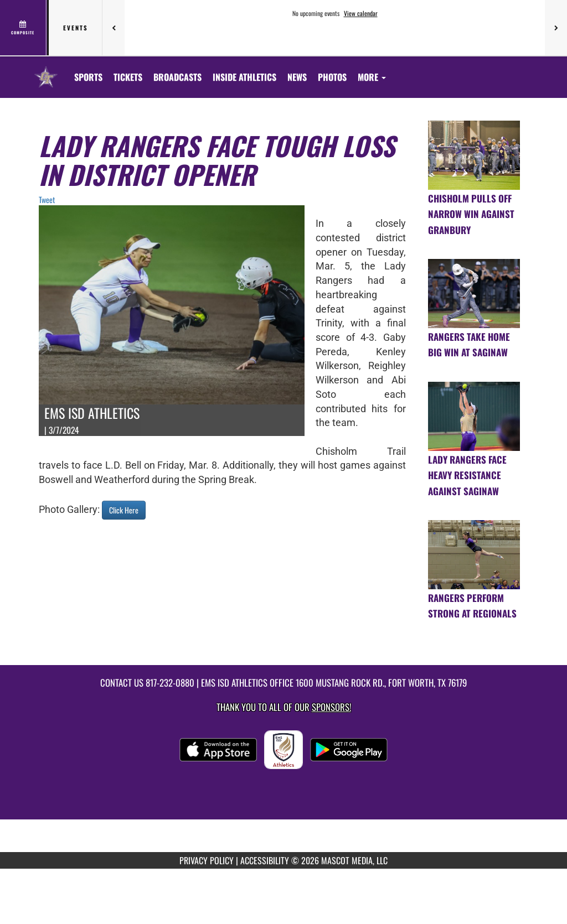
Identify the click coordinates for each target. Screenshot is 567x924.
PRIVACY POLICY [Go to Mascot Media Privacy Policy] (207, 860)
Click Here (124, 510)
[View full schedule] (24, 28)
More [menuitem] (372, 77)
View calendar (361, 13)
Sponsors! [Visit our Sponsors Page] (331, 707)
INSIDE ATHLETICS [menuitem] (244, 77)
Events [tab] (76, 28)
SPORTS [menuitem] (88, 77)
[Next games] (556, 28)
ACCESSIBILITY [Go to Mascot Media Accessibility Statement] (265, 860)
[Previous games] (114, 28)
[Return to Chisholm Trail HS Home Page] (46, 70)
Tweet (47, 199)
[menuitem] (128, 77)
